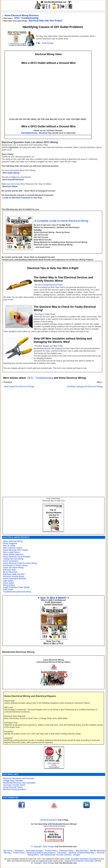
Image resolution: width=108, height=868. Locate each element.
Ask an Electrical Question (54, 826)
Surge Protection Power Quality (16, 587)
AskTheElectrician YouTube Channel (56, 855)
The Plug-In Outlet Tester (45, 314)
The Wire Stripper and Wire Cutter (49, 346)
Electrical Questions (49, 820)
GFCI (17, 18)
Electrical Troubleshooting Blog (81, 853)
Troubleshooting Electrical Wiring (17, 592)
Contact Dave (19, 853)
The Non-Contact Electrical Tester (49, 285)
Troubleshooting (44, 378)
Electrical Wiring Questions (14, 789)
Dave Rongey (48, 43)
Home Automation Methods (15, 579)
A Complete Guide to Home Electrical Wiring (61, 221)
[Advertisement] (52, 423)
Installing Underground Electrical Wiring (85, 386)
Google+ (77, 855)
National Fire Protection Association (79, 861)
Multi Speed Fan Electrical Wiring (19, 386)
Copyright (37, 847)
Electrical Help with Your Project (46, 21)
